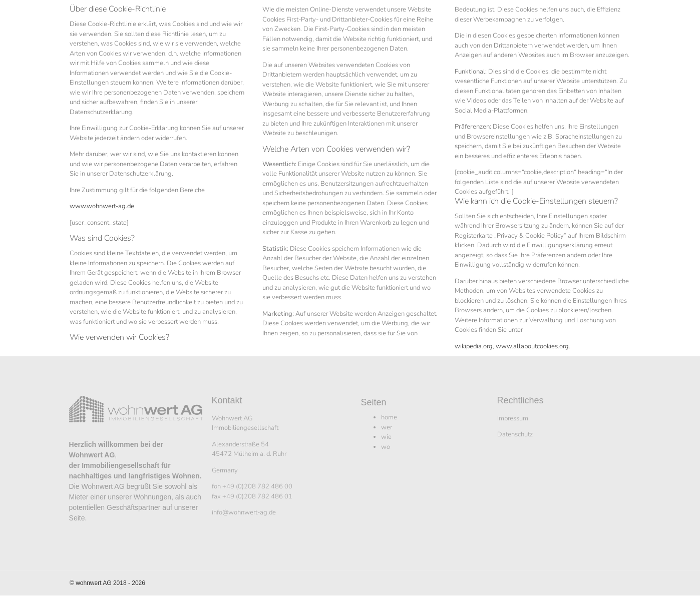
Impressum (513, 418)
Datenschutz (515, 434)
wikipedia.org (474, 346)
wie (386, 437)
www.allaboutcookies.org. (533, 346)
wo (386, 447)
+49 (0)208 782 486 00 (257, 486)
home (389, 417)
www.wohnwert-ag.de (102, 206)
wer (387, 427)
